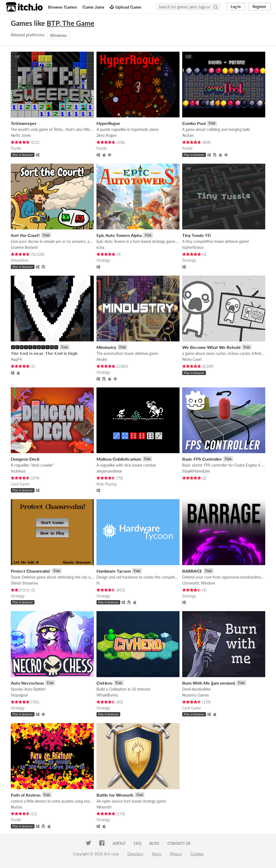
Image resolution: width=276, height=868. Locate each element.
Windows (58, 35)
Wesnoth (104, 807)
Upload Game (126, 7)
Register (259, 7)
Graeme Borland (24, 247)
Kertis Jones (21, 135)
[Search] (216, 7)
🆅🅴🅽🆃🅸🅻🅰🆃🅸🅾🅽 (34, 347)
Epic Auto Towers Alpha (119, 235)
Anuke (102, 359)
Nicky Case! (192, 359)
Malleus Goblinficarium (119, 459)
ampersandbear (109, 471)
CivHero (104, 683)
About (119, 843)
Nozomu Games (196, 695)
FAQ (137, 843)
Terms (157, 854)
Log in (236, 7)
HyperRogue (108, 123)
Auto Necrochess (27, 683)
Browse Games (63, 7)
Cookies (197, 854)
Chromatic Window (199, 583)
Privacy (176, 854)
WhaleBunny (107, 695)
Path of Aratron (26, 795)
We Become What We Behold (211, 347)
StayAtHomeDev (196, 471)
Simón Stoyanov (24, 583)
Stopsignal (19, 695)
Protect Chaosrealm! (31, 571)
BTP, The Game (70, 23)
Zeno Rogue (106, 135)
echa (100, 247)
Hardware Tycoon (114, 571)
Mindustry (106, 347)
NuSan (188, 135)
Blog (154, 843)
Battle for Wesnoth (115, 795)
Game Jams (93, 7)
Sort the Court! (25, 235)
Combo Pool (194, 123)
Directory (135, 854)
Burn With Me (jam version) (209, 683)
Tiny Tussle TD (196, 235)
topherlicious (193, 247)
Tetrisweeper (24, 123)
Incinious (18, 471)
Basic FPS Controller (202, 459)
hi (98, 583)
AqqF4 (16, 359)
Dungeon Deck (25, 459)
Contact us (179, 843)
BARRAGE (192, 571)
